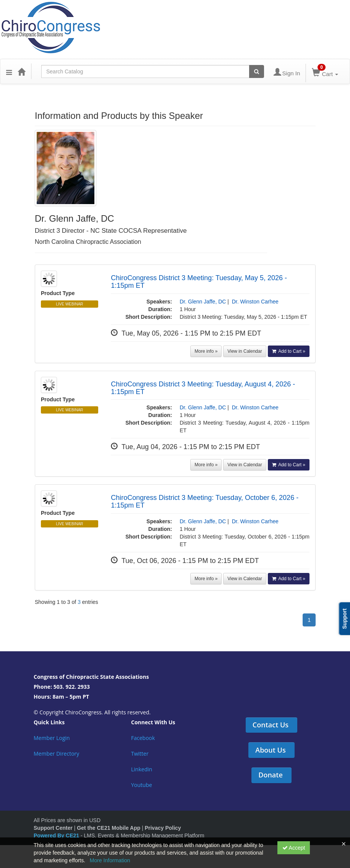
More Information (110, 860)
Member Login (52, 738)
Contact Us (271, 725)
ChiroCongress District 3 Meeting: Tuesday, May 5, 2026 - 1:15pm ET (199, 282)
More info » (206, 351)
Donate (271, 775)
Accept (294, 848)
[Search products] (257, 71)
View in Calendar (245, 351)
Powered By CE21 (57, 836)
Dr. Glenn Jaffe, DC (203, 302)
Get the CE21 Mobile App (109, 828)
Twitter (140, 754)
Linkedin (142, 769)
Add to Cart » (289, 351)
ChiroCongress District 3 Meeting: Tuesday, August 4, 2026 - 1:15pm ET (203, 388)
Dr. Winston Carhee (255, 302)
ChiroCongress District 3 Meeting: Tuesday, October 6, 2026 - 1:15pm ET (205, 501)
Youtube (142, 785)
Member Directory (56, 754)
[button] (9, 71)
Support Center (53, 828)
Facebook (143, 738)
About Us (270, 750)
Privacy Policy (163, 828)
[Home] (21, 71)
